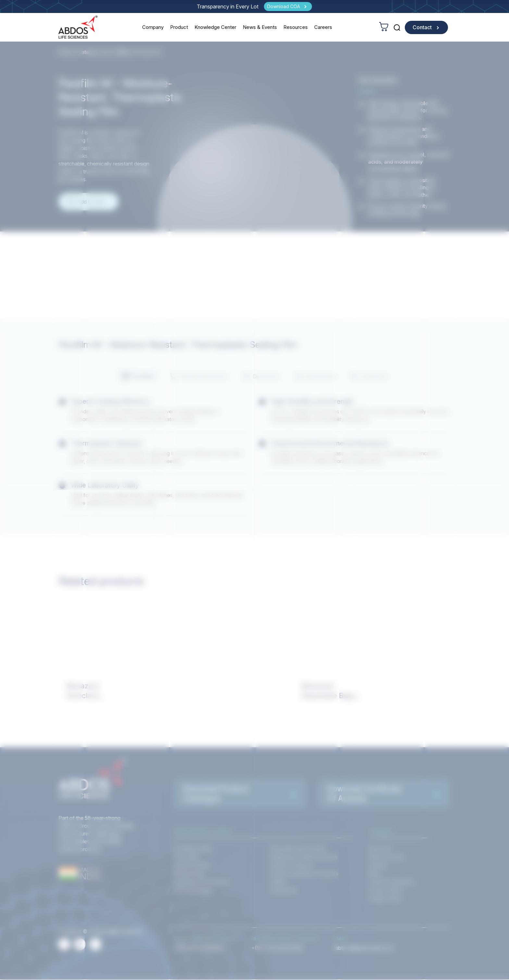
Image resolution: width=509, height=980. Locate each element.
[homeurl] (78, 27)
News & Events (260, 27)
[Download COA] (288, 6)
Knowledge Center (216, 27)
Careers (323, 27)
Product (179, 27)
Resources (296, 27)
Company (153, 27)
